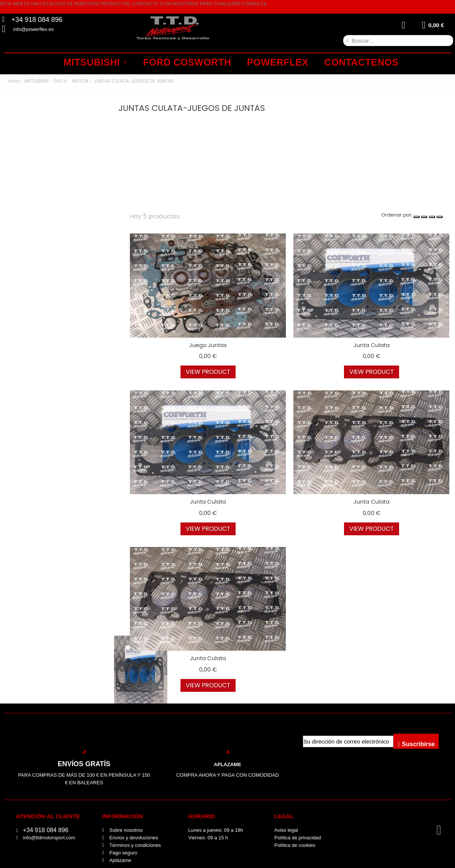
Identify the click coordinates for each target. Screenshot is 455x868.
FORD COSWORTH (187, 62)
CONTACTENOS (362, 62)
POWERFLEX (278, 62)
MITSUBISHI (95, 62)
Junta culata (371, 345)
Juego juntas (208, 345)
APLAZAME (227, 764)
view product (208, 372)
